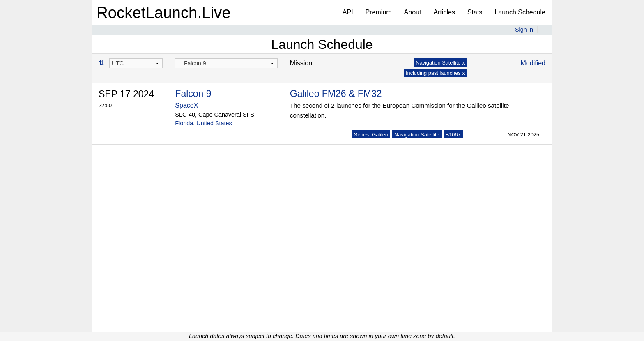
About (413, 12)
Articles (444, 12)
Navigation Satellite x (440, 63)
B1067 (453, 135)
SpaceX (186, 105)
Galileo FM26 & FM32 (336, 94)
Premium (379, 12)
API (348, 12)
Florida (184, 123)
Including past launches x (435, 73)
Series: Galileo (371, 135)
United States (214, 123)
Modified (533, 63)
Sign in (524, 30)
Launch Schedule (520, 12)
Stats (475, 12)
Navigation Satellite (417, 135)
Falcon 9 (193, 94)
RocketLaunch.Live (164, 13)
